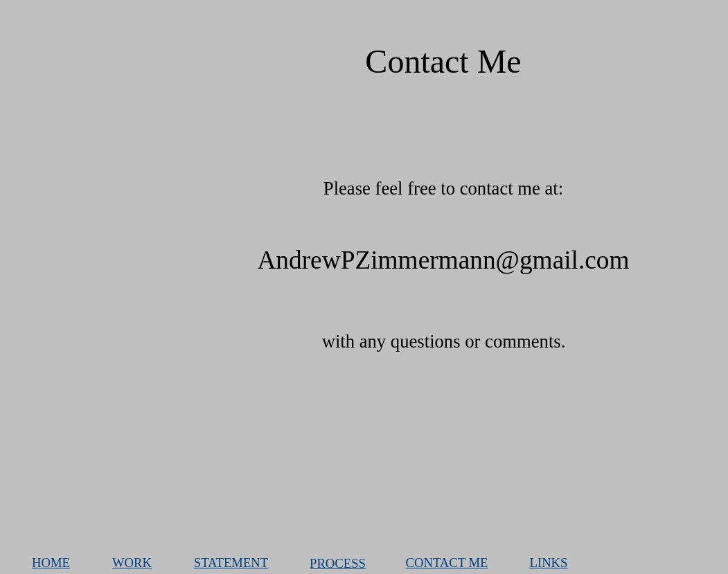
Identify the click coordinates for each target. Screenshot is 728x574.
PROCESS (338, 563)
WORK (132, 563)
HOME (51, 563)
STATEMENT (231, 563)
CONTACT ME (447, 563)
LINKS (549, 563)
